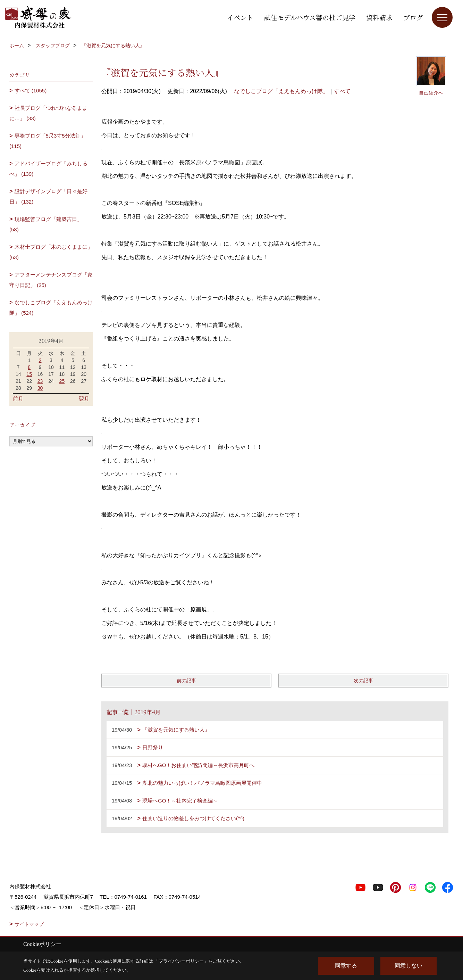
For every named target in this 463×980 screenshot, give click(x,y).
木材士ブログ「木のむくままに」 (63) (51, 252)
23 (40, 381)
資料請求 (379, 17)
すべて (342, 91)
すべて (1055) (31, 90)
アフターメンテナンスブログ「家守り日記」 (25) (51, 280)
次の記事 (363, 681)
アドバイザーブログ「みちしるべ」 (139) (48, 169)
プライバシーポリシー (181, 961)
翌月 (84, 399)
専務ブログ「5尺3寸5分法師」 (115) (48, 141)
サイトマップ (29, 924)
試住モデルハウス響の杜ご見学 (310, 17)
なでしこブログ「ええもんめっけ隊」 (281, 91)
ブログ (413, 17)
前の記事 (186, 681)
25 (62, 381)
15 (29, 374)
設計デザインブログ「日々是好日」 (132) (48, 196)
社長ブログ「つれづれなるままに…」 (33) (48, 113)
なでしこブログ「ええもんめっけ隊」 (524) (51, 308)
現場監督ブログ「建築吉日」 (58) (46, 224)
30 (40, 388)
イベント (240, 17)
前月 (18, 399)
